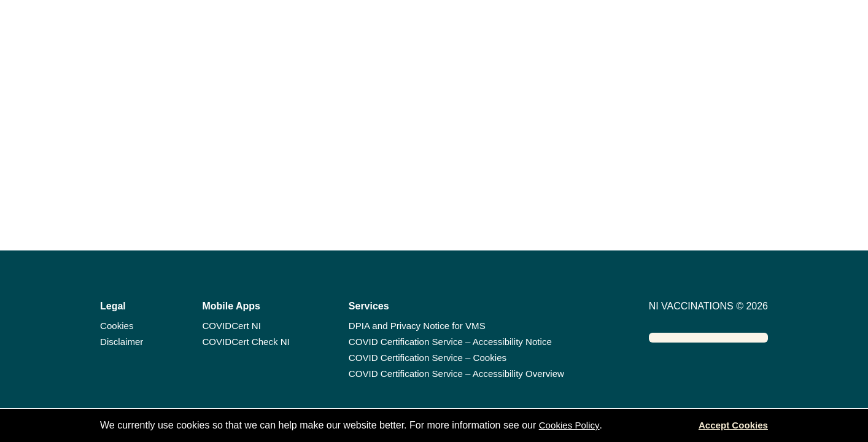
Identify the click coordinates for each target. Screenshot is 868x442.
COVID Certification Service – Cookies (440, 359)
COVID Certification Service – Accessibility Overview (471, 375)
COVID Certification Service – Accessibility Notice (464, 343)
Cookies (118, 327)
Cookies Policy (571, 425)
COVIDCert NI (236, 327)
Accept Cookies (731, 425)
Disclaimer (123, 343)
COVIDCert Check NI (251, 343)
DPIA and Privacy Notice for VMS (429, 327)
